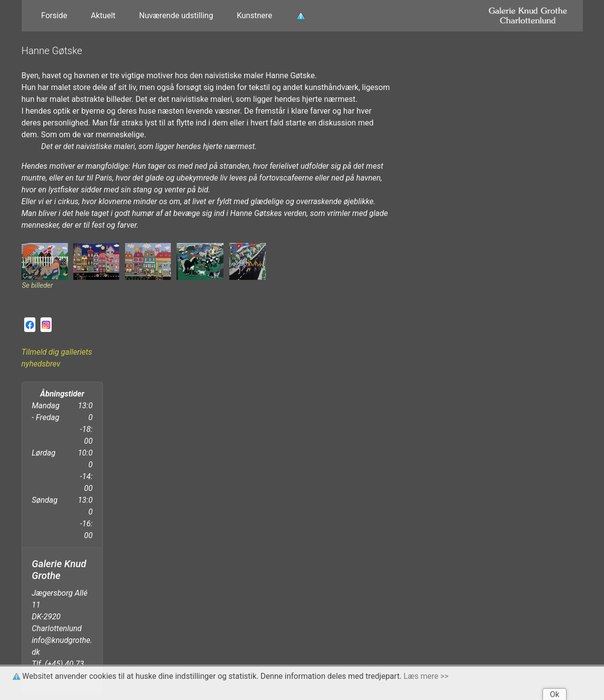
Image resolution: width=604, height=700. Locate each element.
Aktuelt (103, 15)
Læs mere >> (426, 676)
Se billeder (38, 285)
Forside (54, 15)
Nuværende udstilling (176, 15)
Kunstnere (254, 15)
